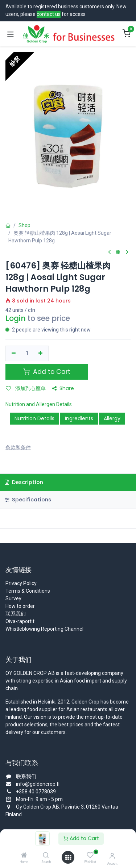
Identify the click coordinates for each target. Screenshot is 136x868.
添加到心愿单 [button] (26, 388)
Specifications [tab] (28, 500)
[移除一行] (14, 354)
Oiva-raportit (20, 621)
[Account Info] (112, 856)
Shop (24, 225)
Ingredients (79, 418)
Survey (13, 598)
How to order (20, 606)
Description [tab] (24, 482)
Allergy (112, 418)
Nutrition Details (34, 418)
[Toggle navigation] (11, 34)
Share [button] (63, 388)
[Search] (46, 856)
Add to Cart (81, 838)
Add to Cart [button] (47, 372)
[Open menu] (68, 857)
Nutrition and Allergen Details (39, 404)
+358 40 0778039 (36, 792)
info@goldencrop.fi (38, 784)
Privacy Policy (21, 583)
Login (16, 318)
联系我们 (16, 614)
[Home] (24, 856)
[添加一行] (41, 354)
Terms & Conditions (28, 591)
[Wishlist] (90, 855)
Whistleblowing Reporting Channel (44, 629)
